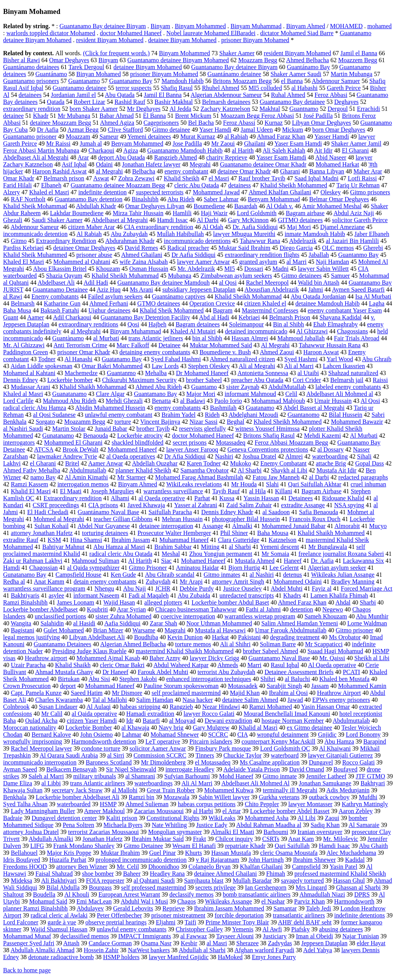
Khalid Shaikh (73, 665)
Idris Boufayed (22, 860)
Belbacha (144, 171)
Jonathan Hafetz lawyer (151, 164)
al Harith (242, 150)
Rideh (212, 415)
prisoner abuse (94, 255)
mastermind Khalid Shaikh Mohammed (185, 651)
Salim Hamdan (155, 700)
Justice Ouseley (242, 589)
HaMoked (230, 957)
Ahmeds (228, 665)
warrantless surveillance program (44, 589)
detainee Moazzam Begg (60, 123)
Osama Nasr (156, 943)
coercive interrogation (188, 616)
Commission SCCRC (160, 755)
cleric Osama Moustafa (289, 853)
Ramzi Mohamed (271, 707)
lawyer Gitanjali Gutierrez (340, 755)
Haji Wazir (214, 213)
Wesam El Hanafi (194, 846)
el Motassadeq (213, 762)
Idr (130, 721)
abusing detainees (341, 929)
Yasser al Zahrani (195, 505)
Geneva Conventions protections (268, 449)
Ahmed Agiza (117, 123)
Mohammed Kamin (362, 686)
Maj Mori (299, 227)
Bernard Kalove (51, 735)
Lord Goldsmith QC (285, 748)
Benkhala (15, 797)
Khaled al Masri (23, 394)
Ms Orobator (345, 637)
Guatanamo (260, 408)
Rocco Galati (358, 762)
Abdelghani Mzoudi (253, 415)
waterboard (285, 755)
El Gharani (355, 150)
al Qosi (228, 283)
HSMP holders (121, 957)
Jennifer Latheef (326, 776)
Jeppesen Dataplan (324, 943)
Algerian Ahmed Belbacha (133, 644)
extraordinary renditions (89, 324)
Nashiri (224, 456)
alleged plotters (163, 602)
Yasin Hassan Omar (325, 707)
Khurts (194, 853)
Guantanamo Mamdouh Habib (185, 150)
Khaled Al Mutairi (193, 331)
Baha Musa (17, 310)
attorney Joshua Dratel (31, 832)
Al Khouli (77, 894)
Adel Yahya (318, 950)
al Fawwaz (194, 936)
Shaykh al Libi (289, 470)
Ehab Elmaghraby (335, 324)
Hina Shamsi (86, 540)
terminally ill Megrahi (290, 790)
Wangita (21, 623)
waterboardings (153, 783)
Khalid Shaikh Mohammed (331, 533)
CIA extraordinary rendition (159, 227)
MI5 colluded (265, 88)
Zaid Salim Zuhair (249, 505)
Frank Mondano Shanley (84, 846)
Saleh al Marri (46, 776)
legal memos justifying (32, 637)
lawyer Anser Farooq (192, 449)
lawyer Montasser (310, 804)
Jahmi (316, 290)
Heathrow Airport (339, 693)
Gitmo (19, 241)
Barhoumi (276, 832)
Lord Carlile (18, 401)
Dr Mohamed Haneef (202, 373)
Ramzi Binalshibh (25, 602)
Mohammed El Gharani (73, 442)
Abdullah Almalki (51, 839)
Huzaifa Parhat (68, 860)
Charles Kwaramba (59, 700)
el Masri (219, 178)
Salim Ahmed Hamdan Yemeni (300, 623)
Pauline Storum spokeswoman (181, 686)
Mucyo (378, 526)
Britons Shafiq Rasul (269, 436)
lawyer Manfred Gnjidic (179, 957)
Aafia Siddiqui (123, 623)
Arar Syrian (131, 609)
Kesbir (189, 943)
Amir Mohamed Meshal (332, 206)
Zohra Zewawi (137, 178)
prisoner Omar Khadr (84, 352)
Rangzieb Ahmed (176, 157)
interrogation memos (83, 484)
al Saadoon (276, 512)
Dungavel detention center (64, 818)
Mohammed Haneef (132, 449)
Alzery (12, 192)
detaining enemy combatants (155, 352)
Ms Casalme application (270, 762)
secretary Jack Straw (77, 790)
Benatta (161, 401)
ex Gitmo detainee (310, 728)
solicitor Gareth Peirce (360, 220)
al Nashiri (262, 575)
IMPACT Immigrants (145, 936)
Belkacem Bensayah (72, 769)
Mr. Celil (128, 867)
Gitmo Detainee (143, 846)
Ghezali (13, 220)
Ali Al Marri (197, 783)
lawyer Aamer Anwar (204, 262)
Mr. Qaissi (332, 658)
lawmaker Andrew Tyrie (67, 456)
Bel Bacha (201, 123)
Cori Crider (307, 380)
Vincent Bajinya (160, 422)
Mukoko (241, 463)
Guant (11, 317)
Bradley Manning (353, 582)
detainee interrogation (166, 526)
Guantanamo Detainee (60, 290)
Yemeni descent (279, 547)
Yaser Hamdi (215, 130)
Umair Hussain (333, 401)
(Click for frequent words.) (116, 53)
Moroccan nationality (30, 728)
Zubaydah (158, 582)
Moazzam (78, 137)
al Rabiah (236, 137)
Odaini (104, 164)
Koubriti (97, 609)
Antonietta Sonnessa (263, 373)
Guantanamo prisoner (30, 137)
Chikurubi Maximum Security (139, 380)
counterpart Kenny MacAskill (279, 741)
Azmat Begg (83, 130)
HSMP (108, 804)
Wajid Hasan (119, 602)
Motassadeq (230, 442)
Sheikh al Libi (372, 658)
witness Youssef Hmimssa (267, 429)
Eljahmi (166, 922)
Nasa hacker (198, 700)
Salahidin (52, 623)
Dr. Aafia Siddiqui (255, 227)
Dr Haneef (115, 672)
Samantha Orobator (205, 470)
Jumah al (91, 144)
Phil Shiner (234, 533)
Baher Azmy (165, 658)
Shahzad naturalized (353, 373)
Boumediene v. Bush (225, 352)
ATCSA (44, 449)
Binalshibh (145, 199)
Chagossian (44, 568)
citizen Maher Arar (91, 227)
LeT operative (163, 741)
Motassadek (242, 686)
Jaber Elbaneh (372, 234)
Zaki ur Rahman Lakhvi (33, 561)
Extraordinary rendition (73, 498)
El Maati (71, 491)
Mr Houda (244, 484)
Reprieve (174, 908)
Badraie (13, 818)
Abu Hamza (339, 741)
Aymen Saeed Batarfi (358, 290)
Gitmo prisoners (370, 192)
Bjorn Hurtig (244, 568)
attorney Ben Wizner (82, 867)
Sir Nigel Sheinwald (131, 769)
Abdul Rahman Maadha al (269, 825)
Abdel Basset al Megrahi (314, 408)
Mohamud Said (48, 901)
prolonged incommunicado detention (141, 860)
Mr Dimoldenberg (163, 762)
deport (68, 686)
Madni (280, 269)
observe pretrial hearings (116, 922)
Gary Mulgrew (211, 728)
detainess (240, 185)
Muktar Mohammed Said (221, 345)
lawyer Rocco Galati (209, 714)
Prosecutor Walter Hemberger (174, 533)
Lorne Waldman (367, 623)
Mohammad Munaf (27, 936)
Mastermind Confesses (270, 310)
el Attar (232, 811)
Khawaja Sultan (23, 790)
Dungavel (321, 762)
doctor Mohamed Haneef (131, 33)
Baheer (132, 874)
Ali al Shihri (235, 644)
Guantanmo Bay (358, 255)
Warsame (144, 630)
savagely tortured (303, 881)
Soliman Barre (278, 644)
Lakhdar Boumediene (77, 213)
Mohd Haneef (236, 776)
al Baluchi (297, 679)
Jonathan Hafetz (102, 839)
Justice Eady (212, 825)
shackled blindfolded (138, 442)
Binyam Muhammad (256, 26)
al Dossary (331, 449)
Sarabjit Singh (284, 686)
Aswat (101, 178)
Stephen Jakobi (138, 679)
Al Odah (213, 227)
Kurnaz (274, 123)
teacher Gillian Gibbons (123, 519)
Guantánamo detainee (234, 74)
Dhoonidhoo (164, 867)
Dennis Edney (20, 380)
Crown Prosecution (27, 686)
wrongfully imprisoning (32, 741)
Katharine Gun (62, 303)
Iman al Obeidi (314, 936)
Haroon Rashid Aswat (60, 171)
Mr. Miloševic (341, 839)
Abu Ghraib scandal (170, 575)
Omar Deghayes (69, 60)
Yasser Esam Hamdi (281, 157)
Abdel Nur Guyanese (103, 526)
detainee (13, 116)
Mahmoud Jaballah (301, 338)
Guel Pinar (163, 853)
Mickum (292, 130)
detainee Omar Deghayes (84, 248)
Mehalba (156, 373)
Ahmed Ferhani (109, 303)
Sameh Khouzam (326, 616)
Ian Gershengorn (265, 887)
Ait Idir (323, 150)
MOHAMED (346, 26)
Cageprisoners (161, 123)
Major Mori (201, 394)
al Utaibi (308, 373)
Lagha (377, 303)
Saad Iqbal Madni (317, 178)
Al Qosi (370, 401)
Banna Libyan (327, 171)
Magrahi (175, 630)
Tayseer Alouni (235, 936)
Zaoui (332, 818)
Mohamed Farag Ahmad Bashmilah (199, 477)
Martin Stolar (69, 429)
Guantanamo (84, 81)
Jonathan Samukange (325, 783)
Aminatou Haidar (198, 568)
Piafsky (300, 929)
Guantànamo (68, 338)
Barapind (375, 741)
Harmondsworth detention (104, 741)
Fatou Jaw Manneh (276, 477)
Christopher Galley (199, 929)
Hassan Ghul (349, 881)
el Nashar (273, 901)
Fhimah (276, 874)
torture (123, 422)
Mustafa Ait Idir (337, 470)
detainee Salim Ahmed (250, 700)
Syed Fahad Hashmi (176, 359)
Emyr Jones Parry (274, 957)
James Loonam (75, 602)
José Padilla (318, 116)
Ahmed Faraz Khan (302, 602)
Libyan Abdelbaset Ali (97, 637)
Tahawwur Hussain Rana (330, 345)
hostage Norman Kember (293, 721)
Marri (254, 665)
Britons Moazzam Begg (242, 81)
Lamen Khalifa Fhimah (339, 595)
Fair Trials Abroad (356, 338)
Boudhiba (146, 637)
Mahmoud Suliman (95, 561)
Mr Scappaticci (324, 644)
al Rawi (13, 296)
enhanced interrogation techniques (209, 679)
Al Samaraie (364, 825)
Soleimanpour (246, 324)
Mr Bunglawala (328, 547)
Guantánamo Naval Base (108, 512)
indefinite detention (103, 192)
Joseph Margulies (113, 491)
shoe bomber (98, 874)
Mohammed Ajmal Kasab (108, 658)
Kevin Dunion (185, 637)
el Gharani (43, 463)
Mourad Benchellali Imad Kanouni (287, 714)
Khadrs (292, 595)
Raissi (380, 380)
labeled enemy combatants (348, 387)
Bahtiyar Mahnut (63, 547)
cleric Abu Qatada (197, 185)
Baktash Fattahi (60, 310)
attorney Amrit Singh (238, 582)
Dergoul (338, 109)
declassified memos (85, 936)
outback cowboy (329, 797)
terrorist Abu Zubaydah (226, 672)
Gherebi (373, 248)
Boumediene (209, 206)
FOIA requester (105, 881)
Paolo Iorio (228, 401)
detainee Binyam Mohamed (182, 40)
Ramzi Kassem (29, 484)
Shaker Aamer (237, 53)
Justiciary (275, 936)
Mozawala (177, 797)
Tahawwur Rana (260, 241)
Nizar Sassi (203, 422)
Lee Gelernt (284, 568)
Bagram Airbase (322, 491)
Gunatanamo (58, 436)
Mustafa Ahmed (255, 561)
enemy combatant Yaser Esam (345, 310)
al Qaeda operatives (131, 456)
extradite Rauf (21, 540)
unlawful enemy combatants (131, 929)
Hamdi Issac (172, 220)
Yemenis (243, 929)
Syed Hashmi (301, 359)
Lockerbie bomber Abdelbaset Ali (77, 797)
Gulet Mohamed (63, 630)
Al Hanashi (79, 359)
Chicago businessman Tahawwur (196, 609)
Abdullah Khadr (96, 206)
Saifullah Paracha (170, 512)
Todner (47, 359)
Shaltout (13, 894)
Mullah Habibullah (180, 234)
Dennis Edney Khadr (227, 512)
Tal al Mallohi (109, 700)
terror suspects (134, 88)
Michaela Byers (123, 825)
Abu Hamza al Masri (119, 547)
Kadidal (355, 860)
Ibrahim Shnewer (315, 860)
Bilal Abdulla (63, 887)
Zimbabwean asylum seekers (236, 276)
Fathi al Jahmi (263, 609)
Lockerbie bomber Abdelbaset (40, 609)
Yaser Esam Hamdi (298, 144)
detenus (293, 575)
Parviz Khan (310, 901)
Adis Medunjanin (348, 790)
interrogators (19, 442)
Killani (283, 491)
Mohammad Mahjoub (278, 401)
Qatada (55, 102)
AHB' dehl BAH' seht (305, 922)
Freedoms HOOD (25, 867)
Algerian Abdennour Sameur (226, 95)
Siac (166, 561)
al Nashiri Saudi (23, 429)
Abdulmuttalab (351, 721)
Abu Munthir (372, 616)
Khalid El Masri (31, 491)
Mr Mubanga (74, 116)
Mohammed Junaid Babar (293, 526)
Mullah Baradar (252, 881)
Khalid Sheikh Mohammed (294, 185)
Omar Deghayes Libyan (155, 206)
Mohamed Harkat (337, 164)
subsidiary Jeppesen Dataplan (199, 290)
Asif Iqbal (74, 164)
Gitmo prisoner (354, 630)
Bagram (223, 310)
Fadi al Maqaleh (148, 595)
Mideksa (21, 881)
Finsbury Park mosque (223, 748)
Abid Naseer (331, 157)
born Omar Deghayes (339, 130)
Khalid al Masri (258, 728)
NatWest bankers (149, 950)
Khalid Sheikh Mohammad (248, 296)
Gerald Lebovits (133, 908)
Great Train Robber (171, 790)
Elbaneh (51, 185)
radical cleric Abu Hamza (35, 408)
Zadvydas (280, 943)
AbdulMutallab (287, 387)
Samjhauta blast (204, 881)
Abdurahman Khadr (130, 241)
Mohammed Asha (267, 818)
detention (302, 609)
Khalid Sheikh (182, 178)
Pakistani (250, 637)
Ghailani (255, 144)
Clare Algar (110, 394)
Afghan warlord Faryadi (264, 950)
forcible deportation (239, 915)
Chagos (186, 901)
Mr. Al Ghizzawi (24, 345)
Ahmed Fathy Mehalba (32, 470)
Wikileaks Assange (229, 901)
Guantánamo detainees (31, 67)
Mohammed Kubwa (229, 790)
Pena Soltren (78, 825)
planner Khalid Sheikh (143, 470)
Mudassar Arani (31, 387)
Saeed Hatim (87, 693)
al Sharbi (240, 547)
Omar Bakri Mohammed (112, 366)
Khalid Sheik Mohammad (35, 206)
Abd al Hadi (214, 317)
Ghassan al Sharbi (358, 887)
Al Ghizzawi (312, 331)
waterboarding (330, 456)
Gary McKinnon (248, 220)
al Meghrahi (86, 331)
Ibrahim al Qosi (288, 693)
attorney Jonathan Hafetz (42, 533)
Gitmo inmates (222, 575)
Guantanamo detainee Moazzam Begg (118, 185)
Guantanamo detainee (79, 88)
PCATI (352, 672)
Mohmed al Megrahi (59, 519)
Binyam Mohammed (200, 26)
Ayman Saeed (20, 769)
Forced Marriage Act (366, 589)
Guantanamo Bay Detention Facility (145, 317)
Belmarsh (23, 303)
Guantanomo (303, 415)
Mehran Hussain (182, 519)
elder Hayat (371, 943)
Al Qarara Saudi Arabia (69, 755)
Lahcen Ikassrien (344, 366)
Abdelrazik (303, 241)
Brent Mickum (193, 116)
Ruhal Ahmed (288, 95)
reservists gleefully (202, 429)
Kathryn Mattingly (365, 804)
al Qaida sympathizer (93, 568)
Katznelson (283, 540)
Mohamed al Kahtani (29, 373)
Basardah (246, 206)
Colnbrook (16, 707)
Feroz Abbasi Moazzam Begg (292, 442)
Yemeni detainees (149, 137)
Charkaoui (102, 150)
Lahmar (132, 735)
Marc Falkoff (133, 345)
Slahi (272, 484)
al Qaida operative (94, 714)
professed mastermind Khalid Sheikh (340, 874)
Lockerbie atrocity (140, 436)
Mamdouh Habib (183, 81)
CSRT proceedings (56, 505)
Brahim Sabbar (173, 547)
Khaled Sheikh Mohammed (288, 422)
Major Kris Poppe (69, 853)
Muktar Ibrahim (120, 853)
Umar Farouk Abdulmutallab (291, 630)
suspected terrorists (160, 192)
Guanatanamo (69, 394)
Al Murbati (364, 436)
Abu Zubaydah (129, 234)
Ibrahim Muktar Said (158, 839)
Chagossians (352, 331)
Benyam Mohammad (274, 199)
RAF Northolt (28, 199)
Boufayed (345, 769)
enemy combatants (178, 408)
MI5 (230, 269)
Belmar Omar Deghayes (339, 199)
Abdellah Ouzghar (155, 463)
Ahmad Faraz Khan (281, 137)
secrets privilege (215, 887)
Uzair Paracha (28, 665)
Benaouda (96, 436)
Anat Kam (301, 839)
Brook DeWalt (80, 449)
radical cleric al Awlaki (59, 915)
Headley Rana (167, 874)
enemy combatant (186, 171)
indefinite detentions (359, 915)
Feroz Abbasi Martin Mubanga (41, 150)
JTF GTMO (370, 776)
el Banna (292, 81)
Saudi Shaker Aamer (57, 220)
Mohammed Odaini (298, 582)
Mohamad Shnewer (175, 735)
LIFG (37, 846)
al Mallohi (125, 790)
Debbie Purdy (196, 589)
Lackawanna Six (364, 561)
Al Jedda (180, 109)
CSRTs (271, 839)
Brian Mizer (108, 630)
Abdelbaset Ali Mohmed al (340, 394)
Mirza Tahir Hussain (138, 213)
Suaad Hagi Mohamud (335, 651)
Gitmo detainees (301, 276)
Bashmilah (223, 408)
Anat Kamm (49, 582)
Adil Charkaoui (72, 317)
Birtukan (69, 679)
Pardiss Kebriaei (23, 248)
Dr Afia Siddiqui (185, 456)
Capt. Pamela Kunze (36, 693)
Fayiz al (322, 589)
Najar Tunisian (361, 936)
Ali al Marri (299, 366)
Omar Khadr (19, 178)
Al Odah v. (280, 206)
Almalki (242, 526)
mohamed (380, 26)
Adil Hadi (96, 283)
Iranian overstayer (320, 832)
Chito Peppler (262, 804)
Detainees (301, 498)
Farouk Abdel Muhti (163, 672)
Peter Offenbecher (119, 915)
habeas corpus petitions (207, 804)
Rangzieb (181, 707)
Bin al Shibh (288, 324)
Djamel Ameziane (342, 227)
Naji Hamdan (333, 262)
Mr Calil (52, 714)
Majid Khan (245, 693)
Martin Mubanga (352, 74)
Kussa (227, 498)
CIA (243, 735)
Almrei (294, 456)
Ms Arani (142, 290)
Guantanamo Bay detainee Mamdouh (164, 283)
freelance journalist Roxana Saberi (341, 554)
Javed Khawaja (146, 505)
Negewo (333, 609)
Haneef (293, 561)
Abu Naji (134, 589)
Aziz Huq (109, 290)
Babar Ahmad (116, 116)
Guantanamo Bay (131, 81)
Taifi (190, 922)
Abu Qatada (120, 95)
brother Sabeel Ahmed (271, 651)
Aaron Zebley (355, 811)
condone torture (101, 748)
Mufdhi (368, 797)
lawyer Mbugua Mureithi (244, 234)
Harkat (220, 637)
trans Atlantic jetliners (156, 338)
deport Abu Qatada (122, 157)
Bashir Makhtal (173, 102)
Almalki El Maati (232, 832)
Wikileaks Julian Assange (343, 575)
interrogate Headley (190, 769)
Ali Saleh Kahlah (284, 150)
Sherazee (247, 943)
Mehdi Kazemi (323, 436)
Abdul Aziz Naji (354, 213)
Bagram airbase (305, 213)
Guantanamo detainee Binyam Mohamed (178, 60)
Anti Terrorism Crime (80, 345)
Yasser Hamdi (332, 137)
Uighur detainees (109, 310)
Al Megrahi (275, 345)
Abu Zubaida (194, 595)
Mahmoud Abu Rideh (70, 401)
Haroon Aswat (321, 352)
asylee (56, 595)
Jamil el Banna (359, 53)
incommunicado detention (35, 234)
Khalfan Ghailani (261, 867)
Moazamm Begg (85, 422)
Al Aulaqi (99, 707)
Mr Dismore (127, 693)
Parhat (202, 498)
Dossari (254, 269)
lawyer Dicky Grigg (215, 658)
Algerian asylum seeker (337, 568)
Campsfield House (79, 575)
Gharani (290, 171)
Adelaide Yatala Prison (252, 769)
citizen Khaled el (265, 303)
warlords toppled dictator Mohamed (51, 33)
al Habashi (304, 88)
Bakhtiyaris (25, 595)
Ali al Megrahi (257, 366)
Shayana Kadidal (341, 317)
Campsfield (306, 867)
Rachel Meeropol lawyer (41, 748)
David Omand (307, 769)
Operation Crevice (212, 303)
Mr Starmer (131, 477)
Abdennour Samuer (336, 81)
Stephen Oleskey (209, 366)
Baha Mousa (273, 533)
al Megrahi (109, 171)
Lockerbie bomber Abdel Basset (290, 811)
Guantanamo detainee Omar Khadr (263, 164)
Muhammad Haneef (184, 540)
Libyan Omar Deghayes (322, 123)
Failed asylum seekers (115, 296)
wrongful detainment (283, 735)
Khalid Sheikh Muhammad (125, 276)
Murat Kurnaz (198, 137)
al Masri (217, 943)
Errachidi (369, 109)
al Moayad (182, 721)
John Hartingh (266, 860)
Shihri (268, 679)
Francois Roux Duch (315, 519)
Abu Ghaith (373, 846)
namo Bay (43, 477)
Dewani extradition (228, 721)
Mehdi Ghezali (124, 401)
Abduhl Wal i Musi (144, 901)
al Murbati (106, 338)
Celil (291, 394)
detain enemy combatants (105, 582)
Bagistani (22, 630)
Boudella (44, 894)
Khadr (41, 116)
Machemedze (81, 373)
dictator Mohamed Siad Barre (297, 33)
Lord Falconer (21, 922)
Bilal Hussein (346, 415)
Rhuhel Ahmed (220, 88)
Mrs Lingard (311, 887)
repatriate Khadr (245, 846)
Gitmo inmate (280, 776)
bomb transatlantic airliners (257, 894)
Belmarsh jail (347, 380)
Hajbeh (157, 324)
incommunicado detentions (197, 241)
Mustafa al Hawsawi (220, 630)
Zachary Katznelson (225, 109)
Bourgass (100, 887)
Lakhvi (12, 463)
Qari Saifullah (292, 846)
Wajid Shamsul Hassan (59, 929)
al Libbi (51, 783)
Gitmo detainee (171, 130)
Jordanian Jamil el (73, 95)
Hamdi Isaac (334, 846)
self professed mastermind (154, 887)
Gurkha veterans (279, 797)
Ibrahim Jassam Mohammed (229, 908)
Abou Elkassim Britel (60, 269)
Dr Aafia (48, 130)
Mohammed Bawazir (357, 422)
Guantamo (204, 387)
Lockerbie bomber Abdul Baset (230, 602)
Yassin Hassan (261, 498)
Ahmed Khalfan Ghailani (280, 192)
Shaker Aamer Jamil (356, 144)
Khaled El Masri (24, 262)
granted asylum (258, 262)
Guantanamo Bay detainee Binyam (103, 26)
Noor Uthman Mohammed (219, 623)
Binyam (160, 26)
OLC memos (338, 248)
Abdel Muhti (287, 589)
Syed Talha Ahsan (25, 804)
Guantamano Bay (155, 394)
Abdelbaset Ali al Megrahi (36, 157)
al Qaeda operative (162, 498)
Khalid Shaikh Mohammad (93, 387)
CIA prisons (103, 505)
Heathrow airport (46, 658)
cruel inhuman (369, 484)
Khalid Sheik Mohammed (172, 310)
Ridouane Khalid (343, 498)
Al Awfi (272, 929)
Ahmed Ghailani (142, 255)
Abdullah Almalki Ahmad (42, 950)
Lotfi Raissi (362, 178)
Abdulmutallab (88, 470)
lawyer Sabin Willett (323, 269)
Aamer (36, 317)
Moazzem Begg (358, 60)
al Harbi (203, 811)
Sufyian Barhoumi (187, 776)
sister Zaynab (243, 387)
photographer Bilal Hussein (246, 519)
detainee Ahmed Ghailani (226, 874)
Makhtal (270, 109)
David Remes (141, 248)
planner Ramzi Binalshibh (35, 908)
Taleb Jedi (318, 908)
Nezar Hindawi (221, 707)
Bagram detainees (198, 324)
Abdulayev (90, 908)
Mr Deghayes (144, 109)
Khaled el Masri (49, 192)
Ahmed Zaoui (277, 352)
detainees (30, 95)
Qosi (133, 324)
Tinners (205, 755)
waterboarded (74, 804)
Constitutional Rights (173, 818)
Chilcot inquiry (234, 839)
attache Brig (331, 463)
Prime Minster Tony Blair (237, 922)
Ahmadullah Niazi (322, 894)
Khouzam (108, 269)
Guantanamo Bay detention (88, 199)
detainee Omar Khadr (244, 171)
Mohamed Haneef (203, 561)
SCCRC (218, 735)
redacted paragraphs (363, 477)
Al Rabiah (89, 234)
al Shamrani (140, 776)
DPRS (362, 894)
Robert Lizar (90, 102)
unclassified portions (61, 616)
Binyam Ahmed (306, 26)
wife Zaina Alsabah (143, 262)
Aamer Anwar (106, 463)
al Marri (297, 262)
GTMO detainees (159, 303)
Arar (83, 157)
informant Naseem (96, 595)
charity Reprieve (227, 157)
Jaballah (319, 255)
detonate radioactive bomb (61, 957)
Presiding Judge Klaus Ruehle (89, 651)
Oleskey (331, 192)
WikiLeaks (222, 818)
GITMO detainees (300, 220)
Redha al (14, 582)
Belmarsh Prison (290, 317)
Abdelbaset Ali (56, 283)
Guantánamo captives (179, 296)
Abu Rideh (181, 199)
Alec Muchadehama (351, 853)
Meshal (171, 554)
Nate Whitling (169, 825)
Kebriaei (249, 317)
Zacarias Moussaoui (159, 811)
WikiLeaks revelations (194, 484)
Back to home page (27, 970)
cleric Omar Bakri (122, 665)
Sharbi (368, 602)
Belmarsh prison (64, 178)
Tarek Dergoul (86, 67)
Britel (72, 463)
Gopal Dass (369, 463)
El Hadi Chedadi (48, 512)
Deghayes (346, 102)
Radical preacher (188, 248)
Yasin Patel (343, 867)
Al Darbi (208, 220)
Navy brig (171, 728)
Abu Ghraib (377, 359)
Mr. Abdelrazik (196, 269)
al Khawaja (135, 728)
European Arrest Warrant (129, 894)
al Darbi (319, 477)
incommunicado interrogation (40, 762)
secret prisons (190, 442)
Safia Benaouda (318, 512)
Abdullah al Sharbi (202, 950)
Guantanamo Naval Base (279, 658)
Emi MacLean (94, 901)
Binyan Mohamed (98, 74)
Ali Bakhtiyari (59, 881)
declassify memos (191, 894)
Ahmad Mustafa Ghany (64, 672)
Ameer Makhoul (104, 811)
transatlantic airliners (299, 915)
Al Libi (306, 818)
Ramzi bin (142, 797)
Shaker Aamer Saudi (296, 74)
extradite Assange (303, 505)
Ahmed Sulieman (147, 804)
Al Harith (140, 561)
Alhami (120, 498)
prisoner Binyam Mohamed (255, 40)
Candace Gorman (110, 943)
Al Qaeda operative (332, 665)
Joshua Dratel (259, 456)
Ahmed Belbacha (308, 60)
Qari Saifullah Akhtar (315, 484)
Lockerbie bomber (70, 380)
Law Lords (165, 366)
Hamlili (182, 213)
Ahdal (343, 602)
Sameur (109, 137)
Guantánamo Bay (309, 67)
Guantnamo (304, 109)
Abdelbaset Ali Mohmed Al (255, 783)
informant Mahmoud (250, 394)
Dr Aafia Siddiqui (194, 255)
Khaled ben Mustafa (345, 679)
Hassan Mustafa (231, 853)
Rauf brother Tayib (262, 178)
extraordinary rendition (32, 109)
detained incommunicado (256, 331)
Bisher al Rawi (21, 60)
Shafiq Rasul (177, 88)
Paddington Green (26, 352)
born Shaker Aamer (94, 109)
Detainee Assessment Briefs (299, 672)
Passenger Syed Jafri (29, 943)
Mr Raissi (59, 144)
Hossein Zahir (101, 950)
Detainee (170, 345)
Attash (72, 943)
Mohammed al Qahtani (82, 262)
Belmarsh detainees (226, 102)
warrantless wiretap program (260, 616)
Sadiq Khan (325, 825)
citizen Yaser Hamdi (92, 721)
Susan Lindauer (58, 707)
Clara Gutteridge (238, 540)
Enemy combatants (55, 296)
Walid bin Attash (318, 283)
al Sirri (116, 755)
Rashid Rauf (130, 102)
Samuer (341, 276)
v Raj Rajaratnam (218, 860)
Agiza (131, 150)
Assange (213, 526)
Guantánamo (51, 74)
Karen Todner (204, 463)
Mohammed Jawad (216, 192)
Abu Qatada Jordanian (318, 296)
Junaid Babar (111, 429)
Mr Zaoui (223, 144)
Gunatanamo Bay (25, 575)
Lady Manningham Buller (43, 811)
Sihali (364, 456)
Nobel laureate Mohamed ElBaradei (211, 33)
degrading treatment (295, 637)
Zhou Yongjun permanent (221, 554)
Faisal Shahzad (54, 874)
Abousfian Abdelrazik (272, 290)
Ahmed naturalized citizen (243, 359)
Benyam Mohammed (137, 144)
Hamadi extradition (150, 714)
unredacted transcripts (247, 595)
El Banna (154, 116)
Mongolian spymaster (175, 832)
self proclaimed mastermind (186, 693)
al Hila (257, 491)
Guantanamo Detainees (62, 644)
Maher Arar (368, 171)
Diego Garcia (296, 248)
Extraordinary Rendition (66, 241)
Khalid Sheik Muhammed (35, 255)
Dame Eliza (18, 783)
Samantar (285, 908)
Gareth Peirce (344, 88)
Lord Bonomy (363, 735)
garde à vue (62, 922)
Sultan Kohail (51, 526)
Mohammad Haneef (110, 686)
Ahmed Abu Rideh (159, 387)
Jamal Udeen (257, 130)
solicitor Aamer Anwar (158, 748)
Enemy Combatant (283, 463)
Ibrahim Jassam (131, 540)
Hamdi (12, 568)
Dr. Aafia (322, 561)
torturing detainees (105, 533)
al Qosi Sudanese (54, 415)
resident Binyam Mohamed (110, 40)
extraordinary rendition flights (262, 255)
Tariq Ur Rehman (358, 185)
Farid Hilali (17, 185)
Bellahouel (24, 853)
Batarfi (151, 721)
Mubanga (179, 276)
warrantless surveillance (173, 491)
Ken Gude (123, 575)
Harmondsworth (354, 901)
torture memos (193, 644)
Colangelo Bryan (209, 867)
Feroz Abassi (239, 123)
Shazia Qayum (64, 276)
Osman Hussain (149, 269)
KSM (54, 540)
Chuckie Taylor (243, 755)
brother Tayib (153, 429)
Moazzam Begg (258, 60)
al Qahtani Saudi (154, 881)
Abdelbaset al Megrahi (119, 220)
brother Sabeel (204, 380)
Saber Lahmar (221, 199)
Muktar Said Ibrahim (244, 248)
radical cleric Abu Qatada (121, 554)
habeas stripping (140, 707)
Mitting (210, 547)
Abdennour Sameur (35, 227)
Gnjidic (327, 735)
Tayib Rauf (226, 491)
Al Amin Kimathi (86, 477)
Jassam (320, 686)
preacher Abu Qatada (257, 380)
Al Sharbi (250, 470)
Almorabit (347, 526)
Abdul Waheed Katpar (181, 665)
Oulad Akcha (41, 721)
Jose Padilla (187, 144)
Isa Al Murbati (373, 296)
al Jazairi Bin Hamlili (352, 241)
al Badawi (193, 401)
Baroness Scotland (109, 762)
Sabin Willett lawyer (224, 797)
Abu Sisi (99, 679)
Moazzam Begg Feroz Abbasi (258, 116)
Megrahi (200, 164)
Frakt (200, 839)
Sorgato (45, 422)
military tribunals (95, 776)
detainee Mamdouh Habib (328, 303)
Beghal (235, 422)
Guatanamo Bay (122, 359)
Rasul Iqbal (285, 665)
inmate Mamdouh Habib (315, 234)
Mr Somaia (275, 554)
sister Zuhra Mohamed (124, 616)
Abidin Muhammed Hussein (110, 408)
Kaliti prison (122, 818)
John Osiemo (97, 735)
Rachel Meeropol (267, 283)
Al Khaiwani (335, 748)
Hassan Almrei (250, 338)
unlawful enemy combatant (119, 415)
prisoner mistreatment (178, 915)
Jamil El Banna (163, 95)
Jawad (295, 700)
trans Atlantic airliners (97, 783)
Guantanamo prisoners (31, 81)
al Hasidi (84, 623)
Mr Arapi (191, 582)
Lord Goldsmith (257, 213)
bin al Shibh (207, 338)
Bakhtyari (373, 783)
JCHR (163, 589)
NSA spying (349, 505)
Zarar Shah (163, 623)
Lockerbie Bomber (89, 728)
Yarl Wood (340, 359)
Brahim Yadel (179, 415)
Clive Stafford (125, 130)
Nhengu (104, 589)
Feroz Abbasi (331, 95)
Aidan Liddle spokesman (41, 366)
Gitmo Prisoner (148, 568)
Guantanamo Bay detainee (292, 102)
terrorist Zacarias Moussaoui (103, 832)
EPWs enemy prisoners (341, 700)
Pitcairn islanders (211, 741)
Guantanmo (121, 373)
